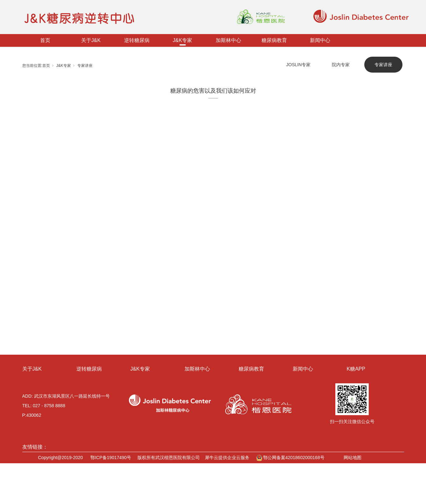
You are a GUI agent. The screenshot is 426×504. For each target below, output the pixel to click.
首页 (45, 40)
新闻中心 (320, 40)
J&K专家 (182, 40)
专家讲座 (85, 66)
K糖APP (356, 369)
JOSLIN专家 (298, 65)
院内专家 (341, 65)
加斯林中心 (228, 40)
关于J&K (91, 40)
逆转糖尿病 (137, 40)
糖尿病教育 (274, 40)
